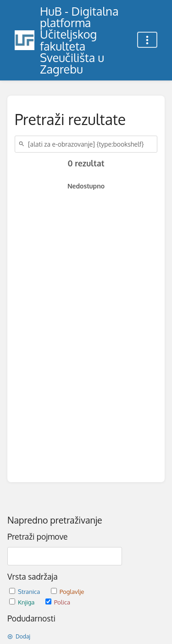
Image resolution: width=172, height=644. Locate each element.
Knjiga (23, 602)
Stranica (25, 591)
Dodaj (19, 636)
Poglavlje (68, 591)
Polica (58, 602)
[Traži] (23, 144)
